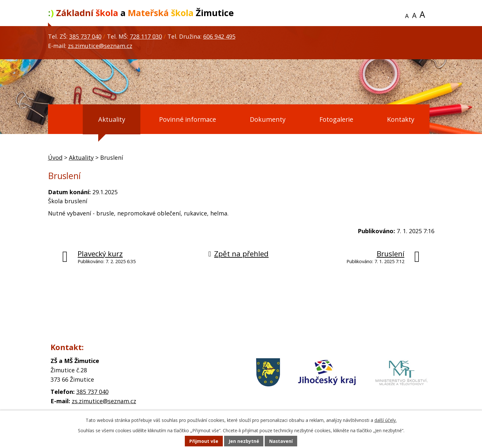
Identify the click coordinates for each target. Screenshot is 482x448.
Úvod (64, 119)
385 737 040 (85, 36)
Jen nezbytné (244, 441)
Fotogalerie (336, 119)
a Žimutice (141, 13)
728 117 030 (146, 36)
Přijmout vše (203, 441)
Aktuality (112, 119)
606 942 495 (219, 36)
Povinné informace (188, 119)
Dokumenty (268, 119)
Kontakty (401, 119)
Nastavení (281, 441)
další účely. (386, 420)
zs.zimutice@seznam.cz (100, 46)
